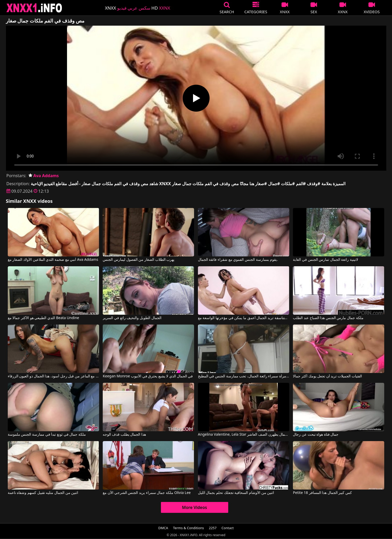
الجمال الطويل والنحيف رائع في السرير (132, 318)
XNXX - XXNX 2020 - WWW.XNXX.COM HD (34, 8)
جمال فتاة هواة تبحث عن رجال (316, 435)
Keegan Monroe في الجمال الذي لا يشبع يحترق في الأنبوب (148, 376)
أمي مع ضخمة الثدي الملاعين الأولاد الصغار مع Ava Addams (53, 260)
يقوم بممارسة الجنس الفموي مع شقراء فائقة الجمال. (238, 260)
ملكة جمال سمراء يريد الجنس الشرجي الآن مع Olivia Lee (147, 493)
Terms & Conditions (188, 528)
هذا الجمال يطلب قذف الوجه (124, 435)
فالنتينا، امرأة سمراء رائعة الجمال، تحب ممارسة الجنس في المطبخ (244, 376)
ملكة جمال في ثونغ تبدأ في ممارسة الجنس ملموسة (47, 435)
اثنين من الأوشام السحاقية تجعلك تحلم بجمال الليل (236, 493)
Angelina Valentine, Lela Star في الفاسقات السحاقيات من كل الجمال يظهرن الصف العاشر (244, 435)
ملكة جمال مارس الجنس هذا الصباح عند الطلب (328, 318)
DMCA (163, 528)
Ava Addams (44, 176)
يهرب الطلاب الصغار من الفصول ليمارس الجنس (139, 260)
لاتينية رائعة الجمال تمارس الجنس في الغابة (326, 260)
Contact (228, 528)
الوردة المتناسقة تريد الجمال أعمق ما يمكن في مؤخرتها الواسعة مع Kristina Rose (244, 318)
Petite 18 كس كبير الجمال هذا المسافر (322, 493)
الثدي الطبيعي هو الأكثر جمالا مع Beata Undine (43, 318)
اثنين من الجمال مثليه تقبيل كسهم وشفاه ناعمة (43, 493)
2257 (213, 528)
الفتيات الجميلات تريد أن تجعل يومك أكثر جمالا (327, 376)
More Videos (194, 507)
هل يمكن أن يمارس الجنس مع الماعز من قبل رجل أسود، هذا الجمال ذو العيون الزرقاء (53, 376)
